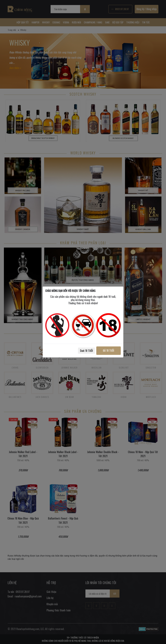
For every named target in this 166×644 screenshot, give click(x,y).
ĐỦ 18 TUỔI (109, 350)
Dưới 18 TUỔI (86, 351)
